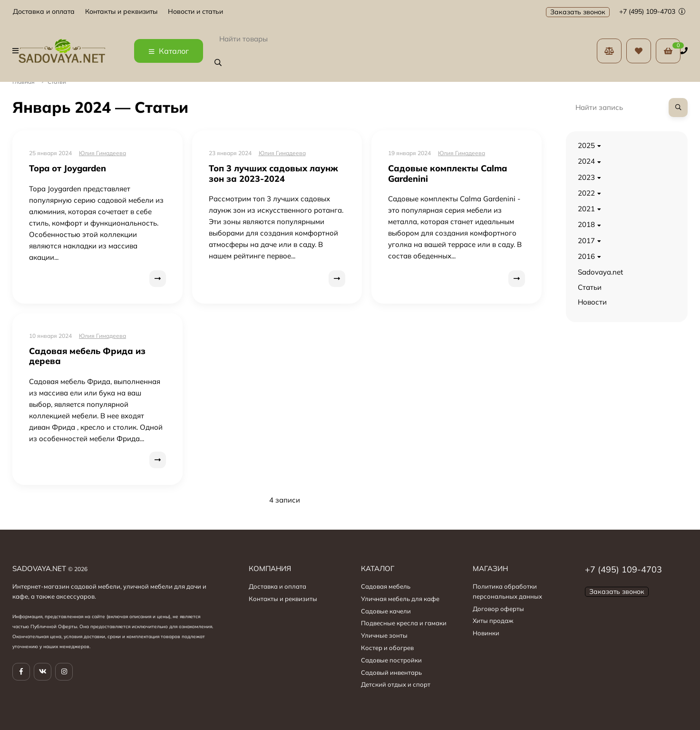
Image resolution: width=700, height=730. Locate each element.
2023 (586, 177)
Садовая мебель (386, 586)
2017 (586, 241)
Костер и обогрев (387, 648)
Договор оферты (498, 609)
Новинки (486, 633)
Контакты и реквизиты (121, 12)
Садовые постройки (391, 660)
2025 (586, 145)
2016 (586, 256)
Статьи (590, 287)
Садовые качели (386, 611)
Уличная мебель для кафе (400, 599)
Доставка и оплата (44, 12)
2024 (586, 161)
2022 (586, 193)
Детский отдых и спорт (396, 684)
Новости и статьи (195, 12)
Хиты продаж (493, 621)
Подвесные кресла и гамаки (404, 623)
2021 (586, 209)
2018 (586, 224)
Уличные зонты (384, 635)
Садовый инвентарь (391, 672)
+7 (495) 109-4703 (652, 11)
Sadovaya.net (600, 272)
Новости (592, 302)
